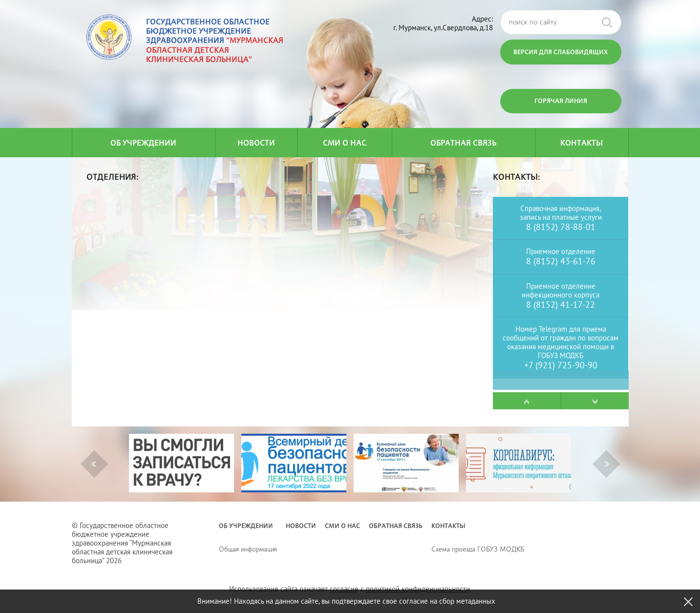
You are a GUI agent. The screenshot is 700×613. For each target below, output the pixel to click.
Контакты (582, 143)
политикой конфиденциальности (418, 589)
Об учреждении (143, 143)
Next (607, 464)
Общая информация (248, 549)
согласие (344, 589)
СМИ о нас (345, 143)
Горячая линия (561, 101)
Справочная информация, (561, 208)
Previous (94, 464)
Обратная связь (463, 143)
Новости (256, 143)
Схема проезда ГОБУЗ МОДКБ (478, 549)
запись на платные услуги (561, 217)
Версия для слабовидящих (561, 52)
